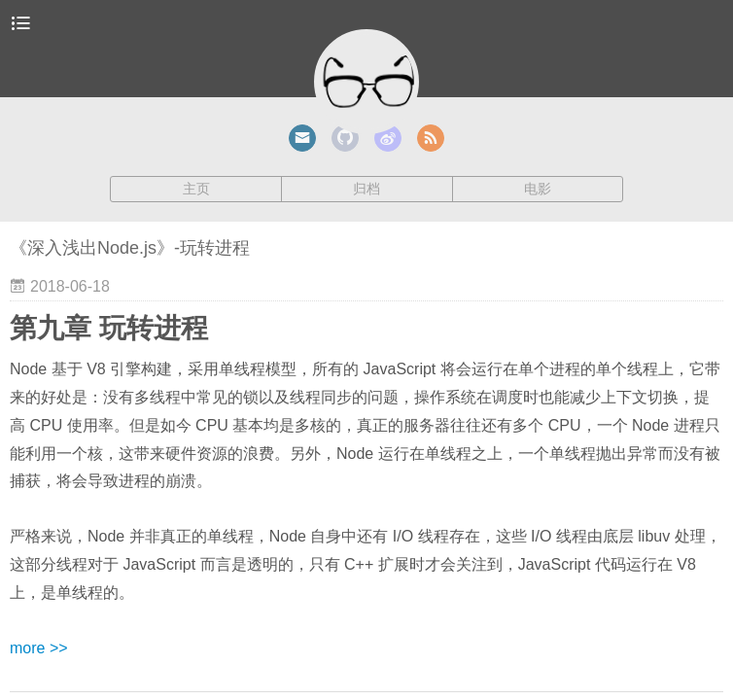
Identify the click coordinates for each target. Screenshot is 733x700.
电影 (538, 189)
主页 (196, 189)
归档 (366, 189)
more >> (39, 648)
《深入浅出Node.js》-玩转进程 (130, 248)
